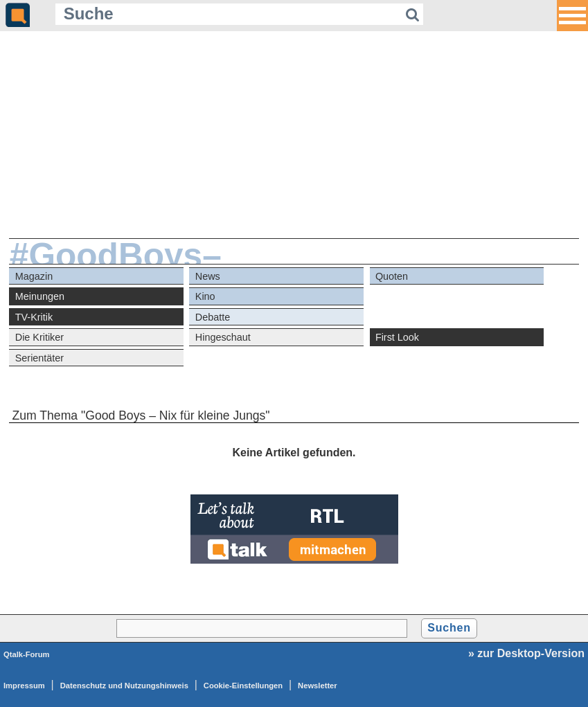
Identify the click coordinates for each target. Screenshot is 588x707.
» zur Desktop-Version (526, 653)
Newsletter (318, 686)
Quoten (392, 276)
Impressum (24, 686)
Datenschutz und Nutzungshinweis (124, 686)
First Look (397, 337)
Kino (205, 296)
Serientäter (39, 358)
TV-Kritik (34, 317)
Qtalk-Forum (27, 654)
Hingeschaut (223, 337)
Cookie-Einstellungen (243, 686)
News (208, 276)
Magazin (34, 276)
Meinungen (40, 296)
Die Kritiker (39, 337)
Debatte (213, 317)
